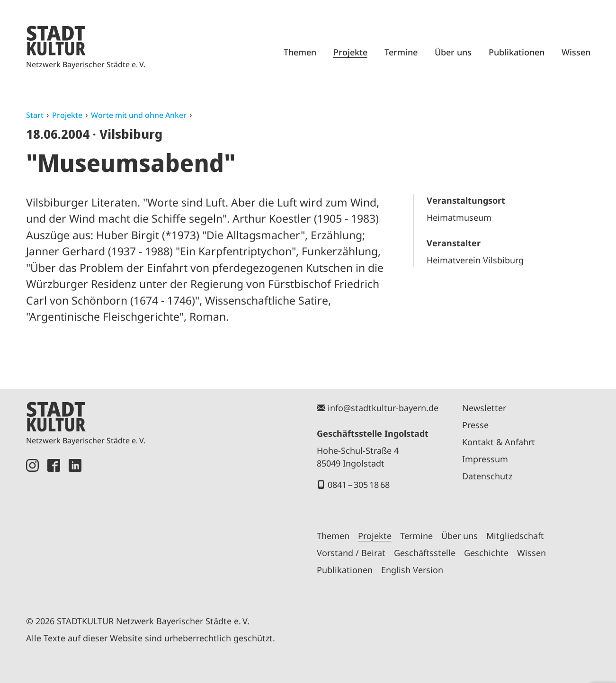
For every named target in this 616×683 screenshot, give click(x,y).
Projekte (350, 52)
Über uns (453, 52)
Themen (300, 52)
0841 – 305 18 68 (359, 485)
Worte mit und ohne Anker (139, 115)
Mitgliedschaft (515, 536)
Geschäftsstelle (425, 553)
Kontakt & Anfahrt (499, 442)
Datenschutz (487, 476)
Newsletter (484, 408)
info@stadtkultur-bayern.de (383, 408)
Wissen (576, 52)
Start (35, 115)
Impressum (485, 459)
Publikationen (517, 52)
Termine (401, 52)
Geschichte (486, 553)
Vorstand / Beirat (351, 553)
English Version (412, 570)
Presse (475, 425)
